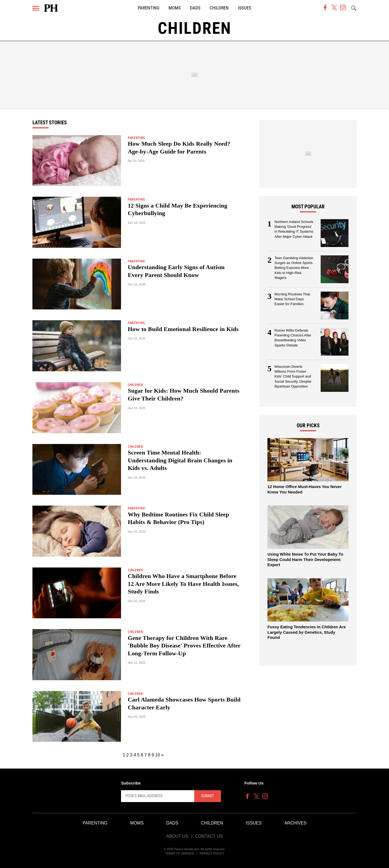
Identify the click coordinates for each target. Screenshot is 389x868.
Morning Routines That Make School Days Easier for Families (292, 299)
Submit (208, 796)
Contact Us (209, 836)
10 (158, 755)
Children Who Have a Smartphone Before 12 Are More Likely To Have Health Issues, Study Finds (183, 584)
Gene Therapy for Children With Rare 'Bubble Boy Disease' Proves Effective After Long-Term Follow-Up (184, 646)
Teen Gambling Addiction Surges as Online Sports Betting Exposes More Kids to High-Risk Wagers (294, 268)
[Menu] (36, 8)
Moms (175, 8)
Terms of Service (180, 853)
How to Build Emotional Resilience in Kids (183, 329)
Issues (245, 8)
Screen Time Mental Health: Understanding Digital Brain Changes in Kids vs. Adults (180, 460)
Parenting (149, 8)
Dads (195, 8)
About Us (177, 836)
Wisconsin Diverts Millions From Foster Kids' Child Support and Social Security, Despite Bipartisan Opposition (293, 377)
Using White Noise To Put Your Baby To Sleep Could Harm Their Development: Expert (305, 559)
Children (219, 8)
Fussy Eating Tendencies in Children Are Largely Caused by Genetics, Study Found (307, 632)
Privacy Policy (212, 853)
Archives (296, 823)
